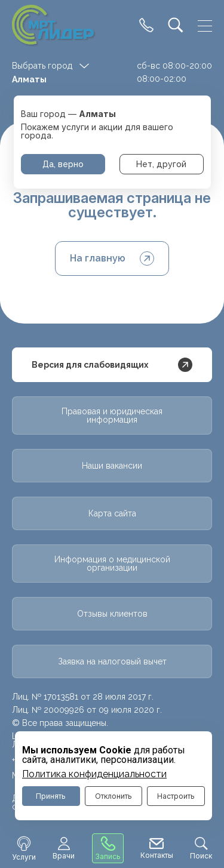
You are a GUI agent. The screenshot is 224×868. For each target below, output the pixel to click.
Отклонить (113, 796)
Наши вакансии (112, 466)
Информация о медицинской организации (112, 564)
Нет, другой (161, 164)
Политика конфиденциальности (94, 774)
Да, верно (63, 164)
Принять (51, 796)
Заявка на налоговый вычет (112, 661)
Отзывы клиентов (112, 614)
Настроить (176, 796)
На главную (112, 258)
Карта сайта (112, 513)
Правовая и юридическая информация (112, 415)
